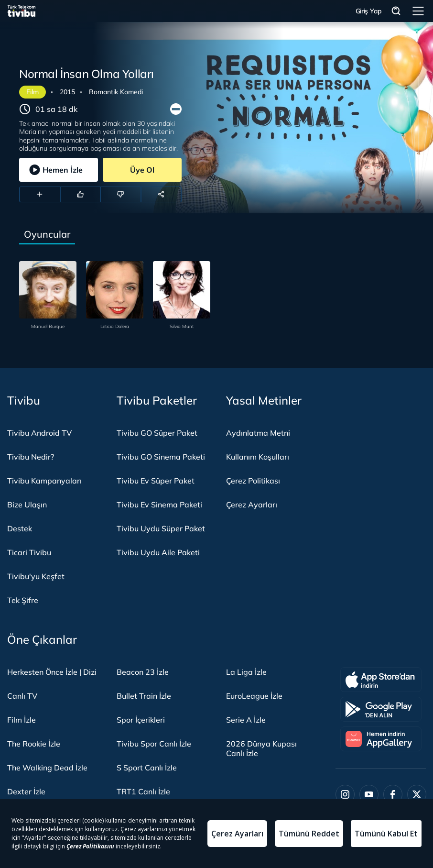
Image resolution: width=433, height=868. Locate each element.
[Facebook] (393, 794)
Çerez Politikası (253, 481)
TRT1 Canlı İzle (143, 791)
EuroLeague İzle (254, 696)
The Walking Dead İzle (47, 768)
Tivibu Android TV (39, 433)
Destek (20, 528)
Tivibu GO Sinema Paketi (161, 457)
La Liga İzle (246, 672)
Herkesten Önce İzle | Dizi (52, 672)
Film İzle (22, 720)
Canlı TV (22, 696)
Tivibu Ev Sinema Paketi (159, 505)
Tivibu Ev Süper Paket (156, 481)
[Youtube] (369, 794)
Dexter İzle (26, 791)
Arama (396, 11)
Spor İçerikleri (141, 720)
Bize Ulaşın (27, 505)
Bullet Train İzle (144, 696)
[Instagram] (345, 794)
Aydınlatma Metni (258, 433)
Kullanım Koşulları (258, 457)
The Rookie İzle (34, 744)
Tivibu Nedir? (31, 457)
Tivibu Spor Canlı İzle (154, 744)
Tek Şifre (23, 600)
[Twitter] (417, 794)
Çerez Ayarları (252, 505)
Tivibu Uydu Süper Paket (161, 528)
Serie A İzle (246, 720)
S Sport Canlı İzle (147, 768)
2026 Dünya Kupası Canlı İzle (261, 748)
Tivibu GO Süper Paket (157, 433)
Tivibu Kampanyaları (44, 481)
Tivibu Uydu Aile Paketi (158, 552)
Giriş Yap (369, 11)
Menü (418, 11)
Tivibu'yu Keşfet (36, 576)
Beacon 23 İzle (143, 672)
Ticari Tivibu (29, 552)
